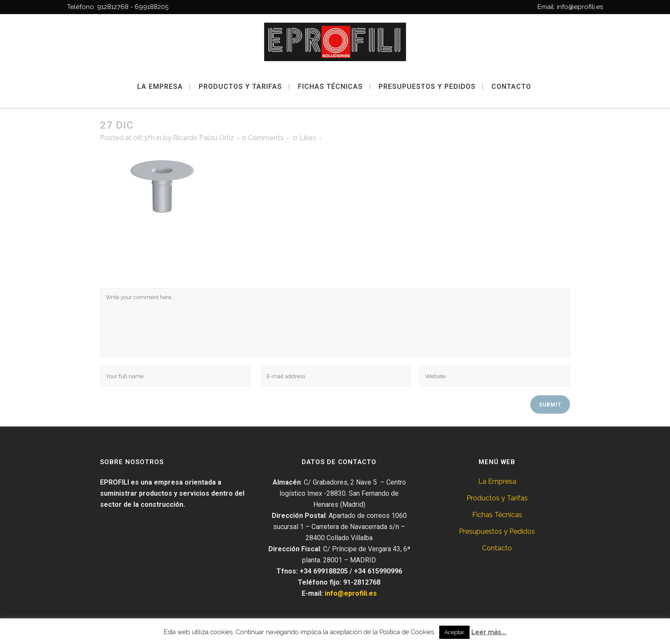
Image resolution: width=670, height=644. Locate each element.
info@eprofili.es (351, 593)
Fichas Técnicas (497, 515)
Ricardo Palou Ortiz (204, 138)
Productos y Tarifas (497, 498)
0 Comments (263, 138)
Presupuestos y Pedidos (497, 531)
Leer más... (489, 632)
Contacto (497, 548)
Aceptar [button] (454, 632)
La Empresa (497, 481)
